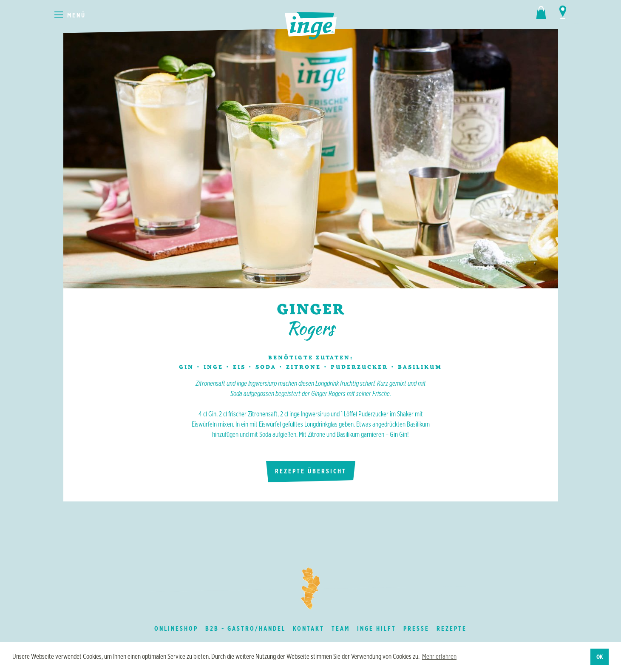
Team (341, 628)
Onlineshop (176, 628)
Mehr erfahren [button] (439, 656)
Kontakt (309, 628)
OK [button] (600, 657)
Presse (416, 628)
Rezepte (452, 628)
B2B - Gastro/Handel (245, 628)
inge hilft (377, 628)
